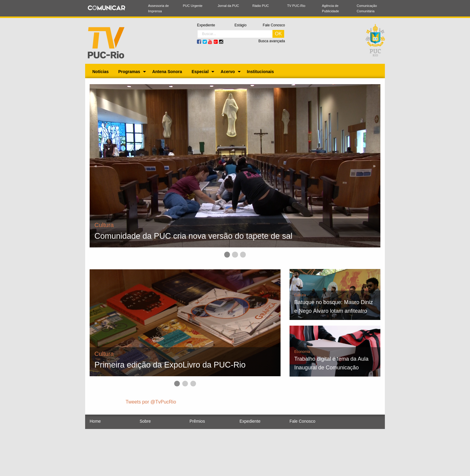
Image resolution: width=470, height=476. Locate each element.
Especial (200, 72)
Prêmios (197, 421)
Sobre (145, 421)
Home (95, 421)
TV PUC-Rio (296, 6)
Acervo (228, 72)
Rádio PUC (261, 6)
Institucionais (260, 72)
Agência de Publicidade (330, 8)
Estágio (240, 25)
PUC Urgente (193, 6)
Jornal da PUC (228, 6)
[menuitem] (100, 72)
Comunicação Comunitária (367, 8)
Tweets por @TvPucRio (151, 402)
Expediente (206, 25)
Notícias (100, 72)
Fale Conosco (274, 25)
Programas (129, 72)
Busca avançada (272, 41)
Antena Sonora (167, 72)
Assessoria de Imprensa (158, 8)
